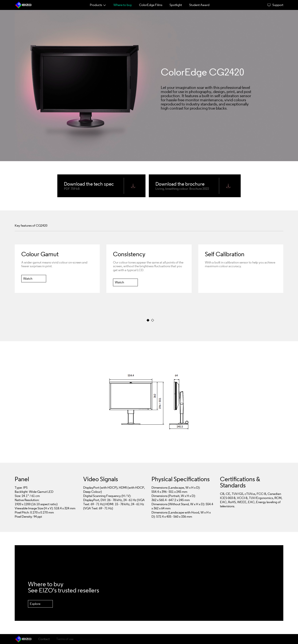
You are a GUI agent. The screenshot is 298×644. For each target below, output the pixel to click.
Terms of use (65, 639)
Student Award (199, 5)
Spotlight (176, 5)
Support (275, 5)
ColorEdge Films (151, 5)
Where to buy (123, 5)
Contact (44, 639)
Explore (35, 604)
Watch (28, 278)
